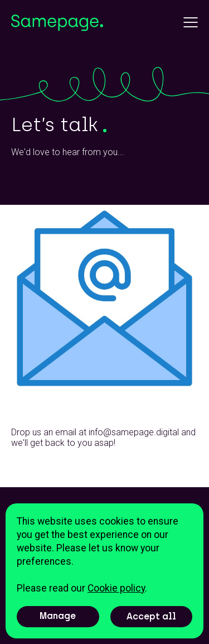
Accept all (151, 616)
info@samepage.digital (134, 432)
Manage (58, 616)
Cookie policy (116, 588)
